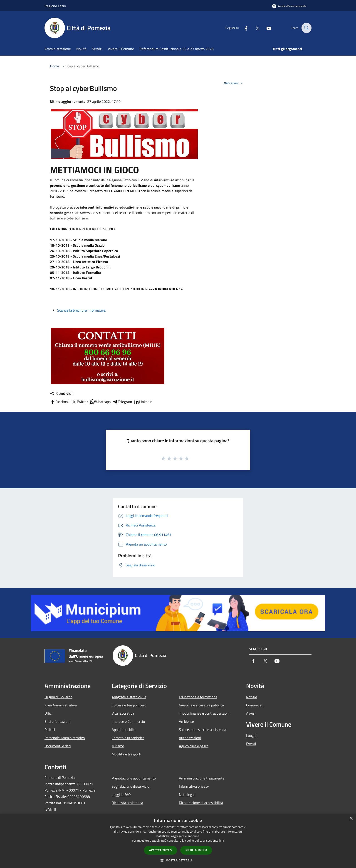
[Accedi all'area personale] (289, 6)
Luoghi (251, 735)
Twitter (80, 402)
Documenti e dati (58, 746)
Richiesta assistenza (127, 803)
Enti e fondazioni (57, 721)
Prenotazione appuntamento (134, 778)
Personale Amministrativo (65, 738)
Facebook (60, 402)
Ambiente (186, 721)
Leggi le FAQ (121, 794)
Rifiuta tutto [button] (196, 850)
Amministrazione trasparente (202, 778)
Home (54, 66)
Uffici (48, 713)
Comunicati (255, 705)
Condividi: (62, 393)
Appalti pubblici (124, 730)
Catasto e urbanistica (128, 738)
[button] (178, 860)
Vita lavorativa (123, 713)
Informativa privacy (194, 786)
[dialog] (178, 841)
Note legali (187, 794)
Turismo (118, 746)
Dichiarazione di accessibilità (201, 803)
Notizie (252, 697)
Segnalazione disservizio (130, 786)
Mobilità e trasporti (126, 754)
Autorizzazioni (190, 738)
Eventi (251, 744)
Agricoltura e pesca (194, 746)
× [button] (351, 819)
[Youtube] (266, 28)
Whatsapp (100, 402)
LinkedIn (143, 402)
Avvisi (251, 713)
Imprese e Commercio (128, 721)
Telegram (122, 402)
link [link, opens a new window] (222, 841)
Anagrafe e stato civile (129, 697)
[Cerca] (306, 28)
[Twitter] (254, 28)
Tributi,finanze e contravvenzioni (204, 713)
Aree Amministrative (61, 705)
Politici (50, 730)
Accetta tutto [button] (161, 850)
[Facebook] (243, 28)
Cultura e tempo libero (129, 705)
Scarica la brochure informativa (81, 310)
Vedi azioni (234, 83)
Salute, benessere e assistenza (203, 730)
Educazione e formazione (198, 697)
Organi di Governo (58, 697)
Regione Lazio (55, 6)
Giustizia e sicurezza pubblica (201, 705)
